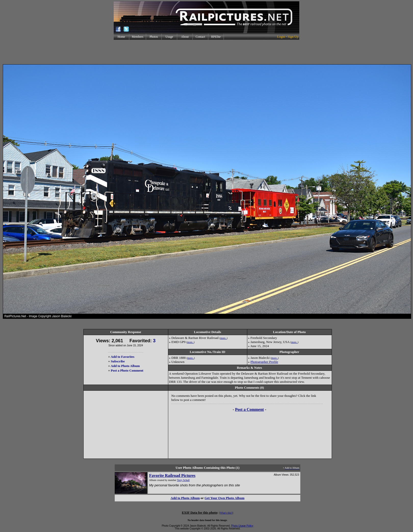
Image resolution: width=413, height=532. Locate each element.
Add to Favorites (122, 357)
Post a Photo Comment (127, 370)
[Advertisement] (206, 52)
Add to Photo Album (125, 366)
